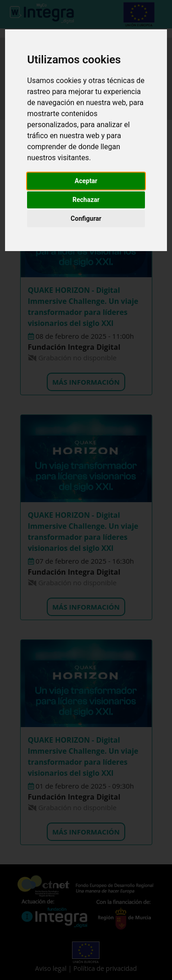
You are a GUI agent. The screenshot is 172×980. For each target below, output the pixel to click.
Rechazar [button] (86, 200)
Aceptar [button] (86, 181)
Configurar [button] (86, 218)
